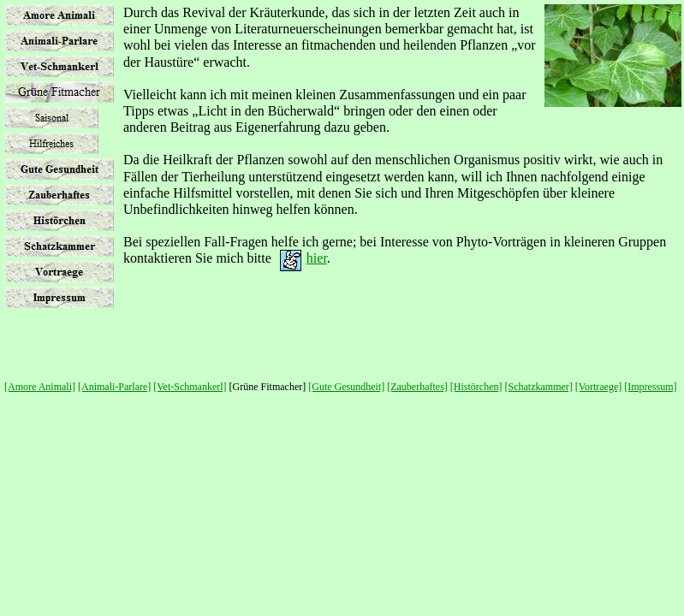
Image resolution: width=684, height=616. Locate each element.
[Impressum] (650, 387)
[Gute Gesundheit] (346, 387)
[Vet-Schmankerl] (190, 387)
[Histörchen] (476, 387)
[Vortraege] (598, 387)
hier (317, 258)
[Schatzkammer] (539, 387)
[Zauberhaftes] (417, 387)
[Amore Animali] (40, 387)
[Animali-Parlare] (114, 387)
